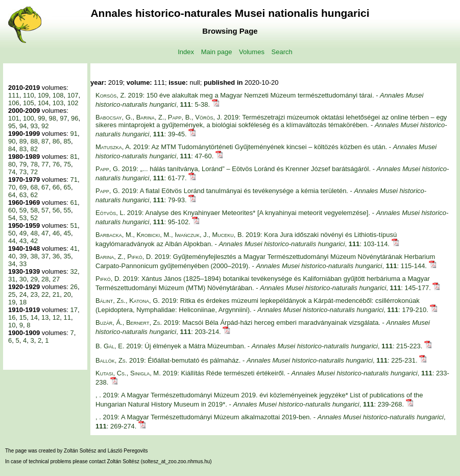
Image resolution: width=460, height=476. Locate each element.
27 (56, 279)
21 (56, 294)
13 (45, 317)
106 (14, 103)
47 (45, 233)
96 (75, 118)
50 (12, 233)
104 (43, 103)
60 (12, 210)
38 (34, 256)
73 (23, 172)
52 (34, 218)
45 (67, 233)
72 (34, 172)
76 (56, 164)
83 (23, 149)
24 (23, 294)
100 (29, 118)
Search (282, 52)
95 (12, 126)
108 (58, 95)
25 (12, 294)
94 (23, 126)
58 (34, 210)
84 (12, 149)
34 (12, 264)
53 (23, 218)
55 (67, 210)
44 (12, 241)
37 (45, 256)
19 (12, 302)
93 (34, 126)
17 (74, 310)
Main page (217, 52)
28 (45, 279)
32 (74, 271)
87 (45, 141)
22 (45, 294)
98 (53, 118)
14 (34, 317)
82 (34, 149)
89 (23, 141)
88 (34, 141)
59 (23, 210)
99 (41, 118)
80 (12, 164)
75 (67, 164)
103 (58, 103)
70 (12, 187)
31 (12, 279)
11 (67, 317)
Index (186, 52)
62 (34, 195)
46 (56, 233)
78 (34, 164)
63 (23, 195)
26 (74, 287)
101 (14, 118)
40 (12, 256)
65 (67, 187)
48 (34, 233)
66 (56, 187)
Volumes (252, 52)
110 (29, 95)
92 (45, 126)
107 (73, 95)
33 (23, 264)
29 (34, 279)
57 (45, 210)
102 (73, 103)
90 (12, 141)
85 (67, 141)
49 (23, 233)
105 (29, 103)
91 (74, 134)
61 (74, 203)
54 (12, 218)
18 (23, 302)
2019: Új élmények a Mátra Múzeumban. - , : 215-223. (260, 346)
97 (63, 118)
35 (67, 256)
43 (23, 241)
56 (56, 210)
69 (23, 187)
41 (74, 248)
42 (34, 241)
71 (74, 180)
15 (23, 317)
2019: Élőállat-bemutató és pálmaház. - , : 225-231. (257, 360)
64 (12, 195)
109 (43, 95)
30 (23, 279)
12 (56, 317)
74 (12, 172)
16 (12, 317)
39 (23, 256)
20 (67, 294)
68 (34, 187)
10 (12, 325)
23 (34, 294)
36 (56, 256)
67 (45, 187)
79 (23, 164)
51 (74, 225)
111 (14, 95)
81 (74, 157)
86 (56, 141)
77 (45, 164)
